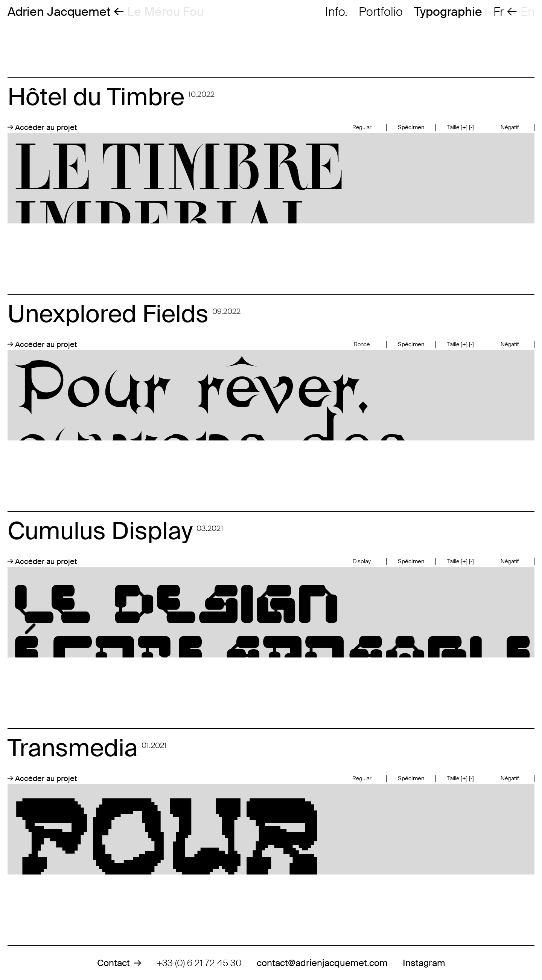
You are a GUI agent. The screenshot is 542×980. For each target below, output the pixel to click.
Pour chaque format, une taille (271, 829)
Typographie (448, 12)
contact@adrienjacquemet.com (322, 963)
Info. (336, 12)
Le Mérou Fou (165, 12)
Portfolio (381, 12)
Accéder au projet (42, 127)
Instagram (424, 963)
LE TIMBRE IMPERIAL (271, 178)
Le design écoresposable (271, 612)
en (528, 12)
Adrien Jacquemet (59, 12)
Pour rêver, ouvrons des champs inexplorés (271, 395)
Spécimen (411, 127)
